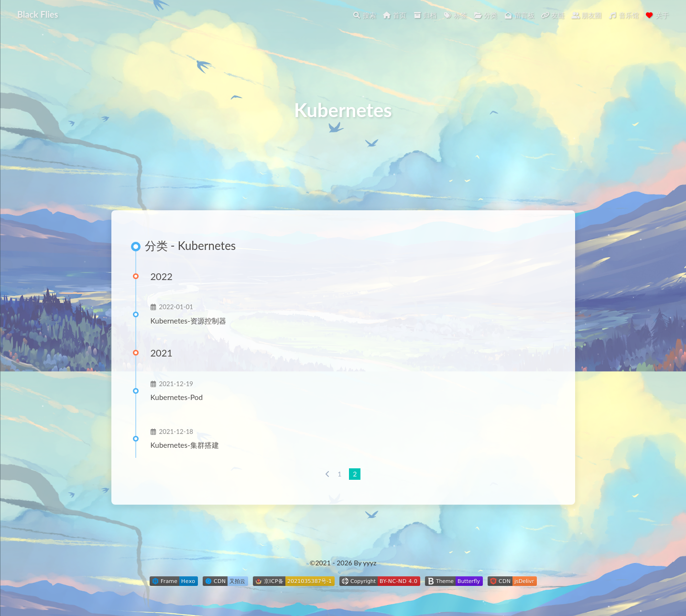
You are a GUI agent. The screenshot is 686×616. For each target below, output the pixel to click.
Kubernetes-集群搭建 (185, 445)
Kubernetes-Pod (177, 397)
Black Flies (38, 14)
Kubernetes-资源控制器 (188, 321)
